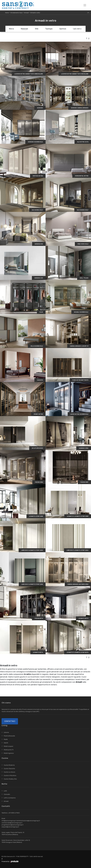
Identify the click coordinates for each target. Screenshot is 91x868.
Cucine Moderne (9, 765)
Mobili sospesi (8, 746)
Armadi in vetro (35, 13)
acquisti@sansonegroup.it (10, 827)
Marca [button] (11, 29)
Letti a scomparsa (10, 798)
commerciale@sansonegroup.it (12, 823)
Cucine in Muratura (10, 775)
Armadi (26, 13)
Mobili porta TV (9, 750)
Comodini (7, 794)
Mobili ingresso (9, 753)
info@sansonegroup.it (9, 821)
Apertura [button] (63, 29)
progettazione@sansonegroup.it (12, 825)
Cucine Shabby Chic (10, 779)
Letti (5, 791)
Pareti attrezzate (9, 736)
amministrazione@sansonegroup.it (28, 821)
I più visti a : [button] (78, 29)
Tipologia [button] (49, 29)
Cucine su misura (9, 772)
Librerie (6, 732)
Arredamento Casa (16, 13)
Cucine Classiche (9, 769)
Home (7, 13)
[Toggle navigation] (85, 5)
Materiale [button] (24, 29)
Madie (6, 739)
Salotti (6, 743)
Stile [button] (37, 29)
